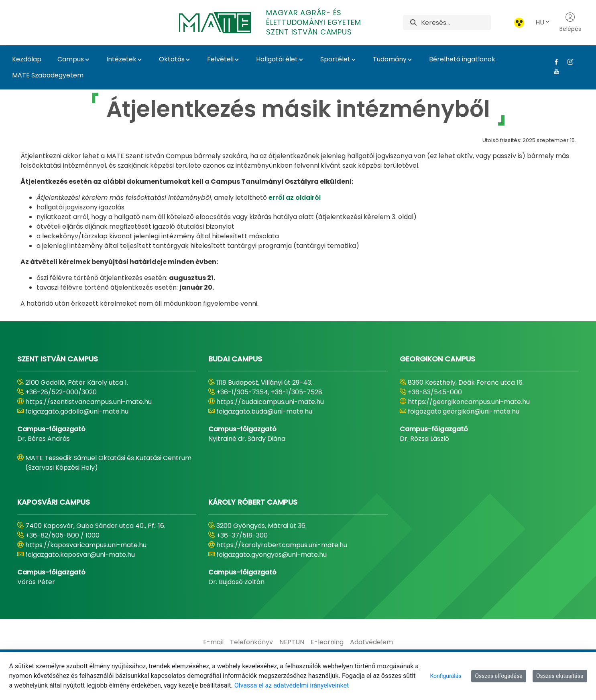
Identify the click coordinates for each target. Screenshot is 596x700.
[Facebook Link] (553, 62)
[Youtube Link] (553, 71)
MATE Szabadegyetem (48, 75)
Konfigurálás (445, 676)
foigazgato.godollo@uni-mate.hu (77, 411)
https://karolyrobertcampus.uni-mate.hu (282, 545)
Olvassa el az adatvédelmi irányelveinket (292, 685)
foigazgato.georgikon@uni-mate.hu (464, 411)
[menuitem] (213, 642)
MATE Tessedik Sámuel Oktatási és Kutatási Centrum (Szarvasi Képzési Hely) (108, 463)
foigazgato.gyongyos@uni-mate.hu (272, 555)
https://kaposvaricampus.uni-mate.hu (86, 545)
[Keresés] (456, 22)
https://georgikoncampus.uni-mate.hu (469, 402)
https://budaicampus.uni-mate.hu (270, 402)
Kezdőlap (27, 59)
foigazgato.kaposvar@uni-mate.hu (80, 555)
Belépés (570, 22)
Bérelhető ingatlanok (462, 59)
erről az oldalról (295, 198)
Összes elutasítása (560, 676)
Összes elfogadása (499, 676)
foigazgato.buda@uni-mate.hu (264, 411)
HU (543, 22)
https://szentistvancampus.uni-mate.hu (88, 402)
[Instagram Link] (567, 62)
